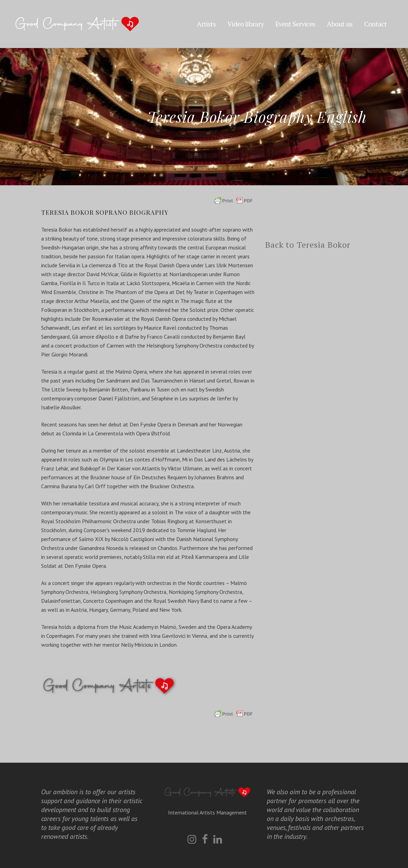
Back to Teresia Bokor (308, 245)
